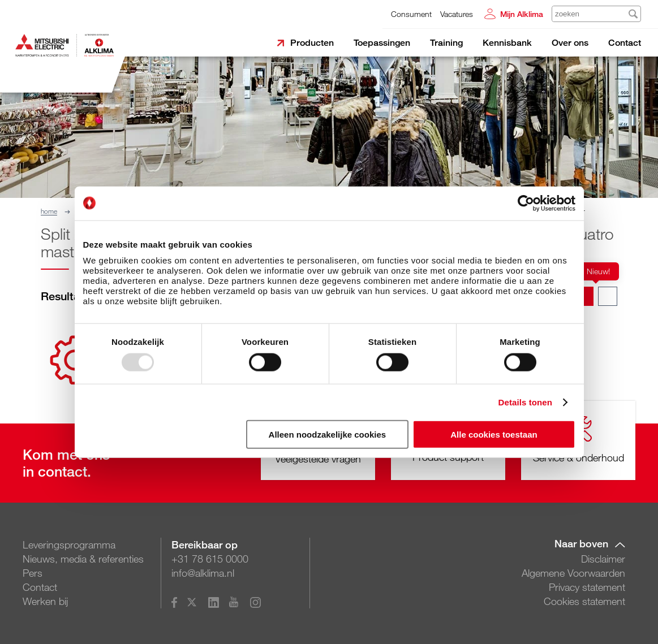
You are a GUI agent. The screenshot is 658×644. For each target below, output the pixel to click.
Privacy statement (587, 587)
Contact (625, 43)
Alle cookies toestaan (494, 435)
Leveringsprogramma (69, 544)
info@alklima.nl (203, 573)
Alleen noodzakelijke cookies (328, 435)
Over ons (570, 43)
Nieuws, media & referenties (83, 559)
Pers (33, 573)
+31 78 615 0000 (210, 559)
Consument (411, 14)
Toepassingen (382, 43)
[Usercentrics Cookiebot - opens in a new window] (526, 203)
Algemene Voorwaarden (573, 573)
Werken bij (45, 601)
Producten (312, 43)
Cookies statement (584, 601)
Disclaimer (603, 559)
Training (446, 43)
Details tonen (525, 402)
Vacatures (457, 14)
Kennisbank (507, 43)
